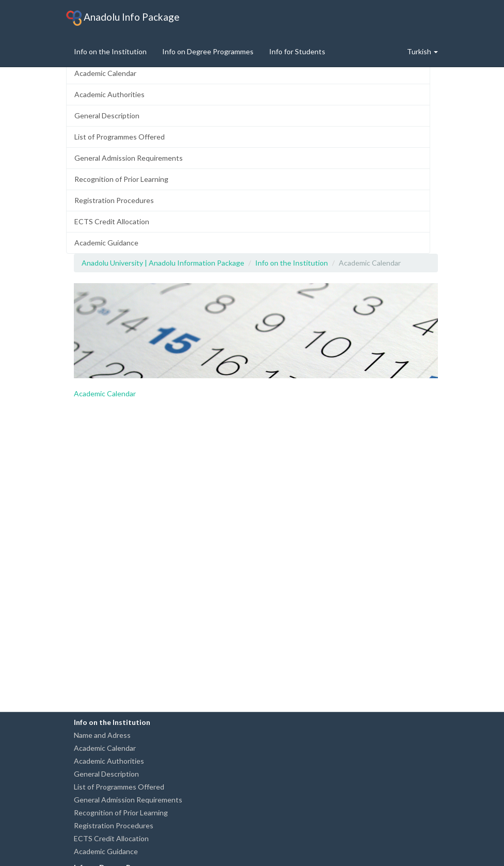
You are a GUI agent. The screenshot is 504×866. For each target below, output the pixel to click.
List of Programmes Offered (120, 137)
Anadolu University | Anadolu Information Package (163, 263)
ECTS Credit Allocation (112, 221)
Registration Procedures (114, 200)
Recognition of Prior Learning (121, 179)
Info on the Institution (110, 51)
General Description (107, 115)
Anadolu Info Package (123, 18)
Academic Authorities (109, 94)
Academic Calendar (105, 73)
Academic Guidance (106, 243)
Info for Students (297, 51)
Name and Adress (102, 735)
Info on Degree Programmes (208, 51)
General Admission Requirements (129, 158)
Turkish (422, 51)
